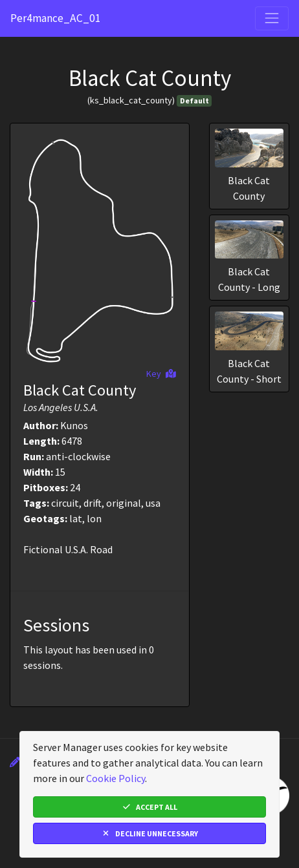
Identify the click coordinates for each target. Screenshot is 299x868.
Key (161, 374)
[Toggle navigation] (272, 18)
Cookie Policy (116, 778)
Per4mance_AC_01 (56, 18)
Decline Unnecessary (149, 833)
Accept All (149, 807)
